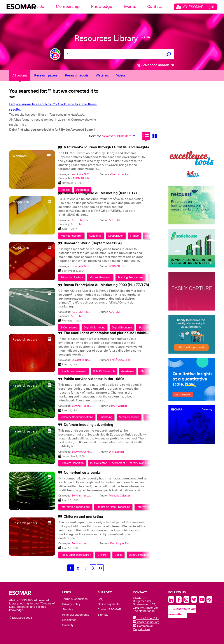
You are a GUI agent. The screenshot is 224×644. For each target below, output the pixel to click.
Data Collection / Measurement (148, 555)
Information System (149, 507)
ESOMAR (79, 178)
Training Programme (130, 277)
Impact (150, 417)
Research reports (77, 75)
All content (20, 75)
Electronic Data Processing (113, 507)
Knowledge (101, 7)
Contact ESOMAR (109, 609)
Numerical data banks (82, 473)
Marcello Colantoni (120, 496)
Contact (155, 7)
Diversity (68, 625)
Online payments (108, 604)
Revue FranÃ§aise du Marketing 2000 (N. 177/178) (106, 285)
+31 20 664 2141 (146, 618)
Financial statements (76, 615)
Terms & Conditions (75, 599)
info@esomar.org (146, 622)
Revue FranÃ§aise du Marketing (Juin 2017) (100, 193)
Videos (121, 75)
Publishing (106, 417)
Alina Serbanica (119, 174)
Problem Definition (72, 463)
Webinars (102, 75)
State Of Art (148, 371)
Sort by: (95, 136)
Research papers (46, 75)
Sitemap (103, 615)
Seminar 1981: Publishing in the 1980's (95, 406)
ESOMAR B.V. (117, 266)
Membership (68, 7)
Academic (128, 371)
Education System (72, 277)
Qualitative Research (73, 371)
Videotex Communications (77, 417)
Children (103, 555)
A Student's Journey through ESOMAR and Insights (106, 147)
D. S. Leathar (116, 452)
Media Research (129, 417)
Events (130, 7)
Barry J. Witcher (118, 406)
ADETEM (114, 220)
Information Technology (75, 507)
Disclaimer (69, 620)
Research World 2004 (85, 266)
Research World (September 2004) (93, 243)
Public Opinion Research (76, 555)
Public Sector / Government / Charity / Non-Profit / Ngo (125, 463)
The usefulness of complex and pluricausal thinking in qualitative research (126, 333)
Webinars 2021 (81, 174)
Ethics (118, 555)
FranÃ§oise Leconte (122, 360)
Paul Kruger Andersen (123, 543)
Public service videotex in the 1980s (94, 379)
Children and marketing (83, 517)
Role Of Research (104, 371)
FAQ (101, 599)
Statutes (68, 609)
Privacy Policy (71, 604)
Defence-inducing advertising (88, 425)
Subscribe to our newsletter (182, 612)
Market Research (100, 277)
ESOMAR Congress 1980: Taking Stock (95, 452)
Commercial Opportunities (143, 628)
